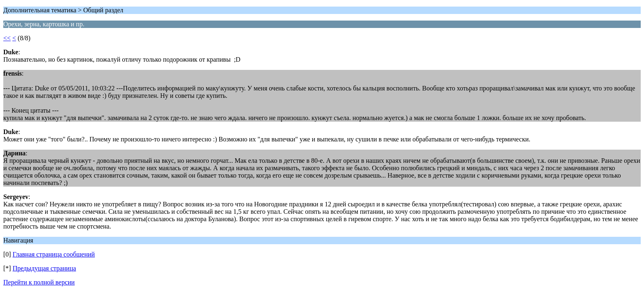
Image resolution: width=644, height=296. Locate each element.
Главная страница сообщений (54, 254)
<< (7, 38)
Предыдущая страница (44, 268)
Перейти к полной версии (39, 282)
